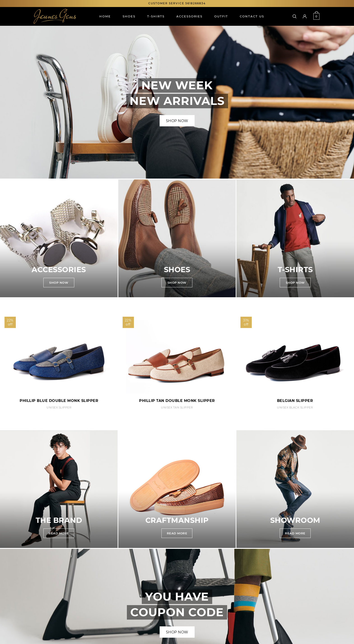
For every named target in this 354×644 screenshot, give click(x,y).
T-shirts (156, 16)
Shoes (129, 16)
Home (105, 16)
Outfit (221, 16)
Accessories (189, 16)
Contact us (252, 16)
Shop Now (177, 121)
